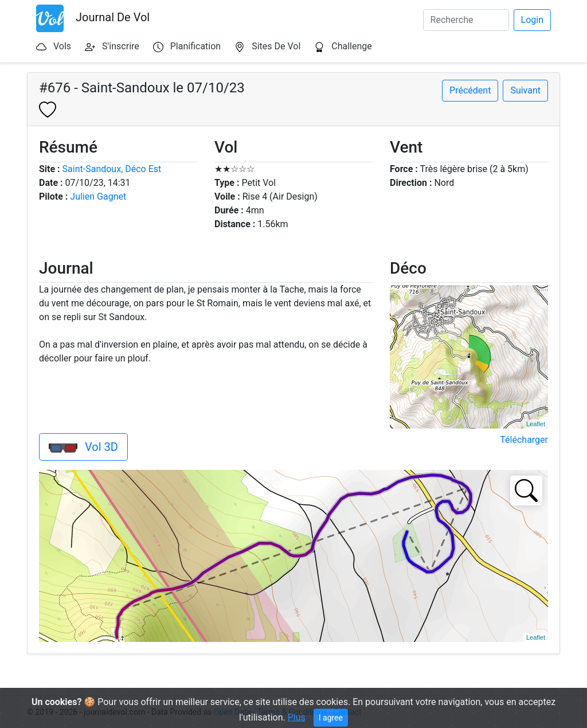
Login (532, 20)
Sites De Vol (276, 46)
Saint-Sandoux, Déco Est (112, 169)
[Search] (466, 20)
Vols (62, 46)
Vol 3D (83, 447)
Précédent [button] (470, 90)
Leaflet (536, 424)
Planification (195, 46)
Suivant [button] (525, 90)
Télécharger (524, 440)
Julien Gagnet (98, 196)
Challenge (352, 46)
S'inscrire (121, 46)
